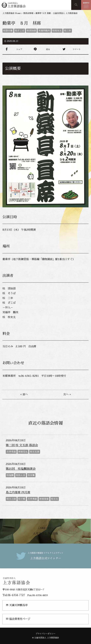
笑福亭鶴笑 (44, 31)
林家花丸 (23, 452)
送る (48, 49)
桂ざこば (20, 31)
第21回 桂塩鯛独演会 (21, 469)
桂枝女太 (57, 31)
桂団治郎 (31, 31)
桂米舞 (31, 475)
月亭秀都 (32, 499)
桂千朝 (22, 499)
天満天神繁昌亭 (17, 605)
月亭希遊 (11, 452)
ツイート (77, 49)
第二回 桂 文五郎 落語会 (22, 445)
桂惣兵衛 (8, 31)
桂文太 (55, 499)
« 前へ (24, 394)
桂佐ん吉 (21, 475)
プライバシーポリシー (45, 634)
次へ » (67, 394)
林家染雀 (44, 499)
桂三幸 (68, 31)
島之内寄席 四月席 (18, 492)
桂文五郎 (35, 452)
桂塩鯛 (10, 475)
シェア (19, 49)
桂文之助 (11, 499)
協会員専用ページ (18, 619)
